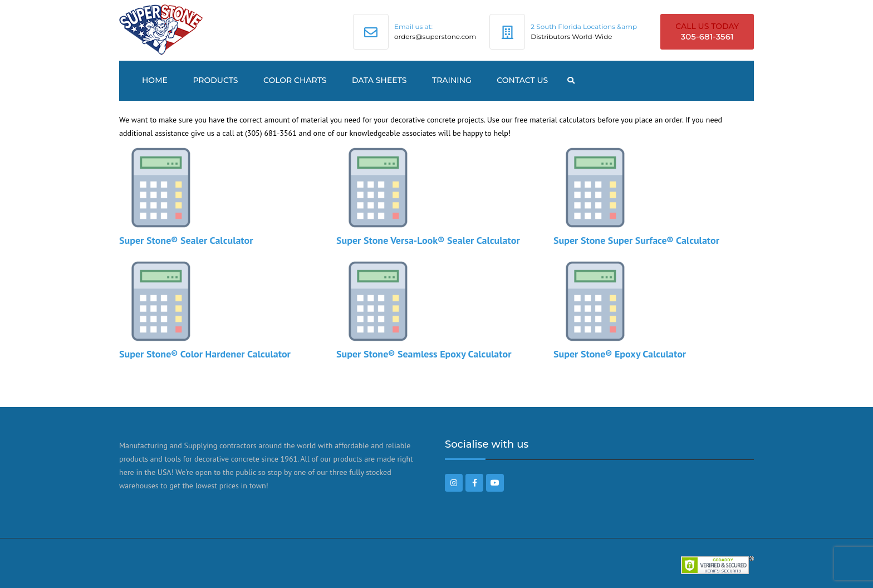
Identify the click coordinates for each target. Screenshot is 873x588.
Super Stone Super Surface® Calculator (636, 240)
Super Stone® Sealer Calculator (186, 240)
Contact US (522, 80)
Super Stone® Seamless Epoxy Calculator (424, 354)
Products (215, 80)
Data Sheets (379, 80)
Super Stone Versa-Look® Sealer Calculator (428, 240)
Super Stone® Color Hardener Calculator (205, 354)
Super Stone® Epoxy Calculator (620, 354)
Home (155, 80)
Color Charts (295, 80)
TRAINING (452, 80)
